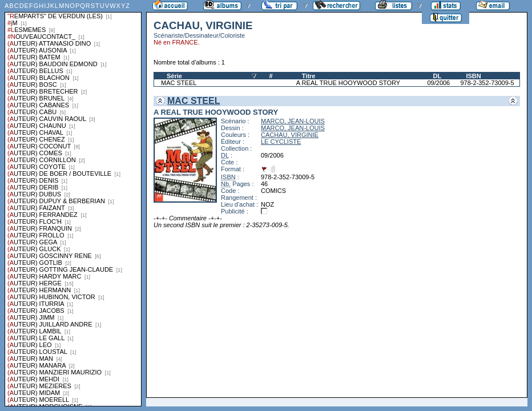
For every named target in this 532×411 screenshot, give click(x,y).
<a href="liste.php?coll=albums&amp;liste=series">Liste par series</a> (73, 203)
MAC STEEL (179, 83)
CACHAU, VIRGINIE (290, 135)
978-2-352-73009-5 (487, 83)
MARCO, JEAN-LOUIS (293, 121)
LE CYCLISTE (281, 142)
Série (174, 76)
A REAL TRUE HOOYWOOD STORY (348, 83)
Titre (309, 76)
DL (437, 76)
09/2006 (438, 83)
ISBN (473, 76)
